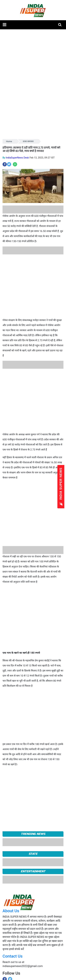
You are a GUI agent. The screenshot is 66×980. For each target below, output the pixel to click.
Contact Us (13, 956)
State (33, 854)
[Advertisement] (32, 286)
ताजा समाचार (28, 141)
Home (9, 141)
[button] (4, 25)
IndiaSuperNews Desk (17, 158)
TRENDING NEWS (33, 834)
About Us (11, 911)
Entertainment (33, 871)
